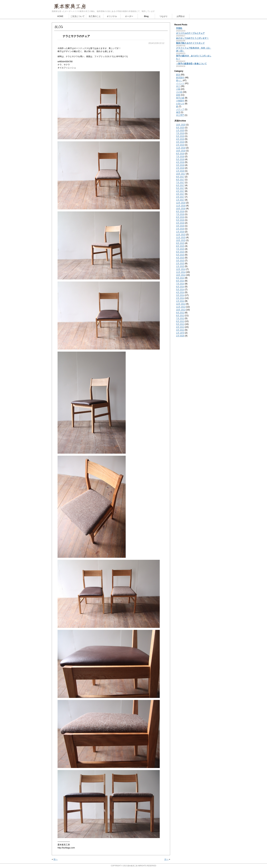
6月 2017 (180, 185)
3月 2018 (180, 165)
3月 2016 (180, 226)
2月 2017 (180, 197)
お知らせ (180, 104)
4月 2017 (180, 191)
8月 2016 (180, 211)
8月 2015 (180, 246)
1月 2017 (180, 200)
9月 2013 (180, 313)
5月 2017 (180, 188)
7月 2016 (180, 214)
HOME (60, 16)
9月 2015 (180, 243)
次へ (166, 859)
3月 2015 (180, 261)
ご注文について (77, 16)
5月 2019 (180, 136)
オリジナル (112, 16)
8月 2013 (180, 316)
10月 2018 (181, 151)
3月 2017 (180, 194)
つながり (163, 16)
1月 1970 (180, 333)
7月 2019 (180, 133)
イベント (180, 83)
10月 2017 (181, 174)
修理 (178, 112)
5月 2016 (180, 220)
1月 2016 (180, 232)
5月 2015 (180, 255)
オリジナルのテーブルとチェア (190, 33)
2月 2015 (180, 263)
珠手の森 (180, 98)
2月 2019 (180, 145)
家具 (178, 75)
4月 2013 (180, 327)
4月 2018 (180, 162)
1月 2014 (180, 301)
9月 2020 (180, 128)
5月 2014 (180, 290)
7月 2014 (180, 284)
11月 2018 (181, 148)
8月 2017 (180, 180)
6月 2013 (180, 321)
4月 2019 (180, 139)
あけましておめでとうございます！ (192, 38)
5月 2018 (180, 159)
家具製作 (180, 78)
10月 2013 (181, 310)
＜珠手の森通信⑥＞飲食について (191, 64)
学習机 (179, 28)
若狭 (178, 95)
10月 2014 (181, 275)
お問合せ (181, 16)
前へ (56, 859)
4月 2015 (180, 258)
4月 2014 (180, 292)
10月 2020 (181, 125)
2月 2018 (180, 168)
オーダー (129, 16)
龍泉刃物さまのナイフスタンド (190, 43)
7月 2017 (180, 183)
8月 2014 (180, 281)
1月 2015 (180, 266)
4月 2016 (180, 223)
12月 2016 (181, 203)
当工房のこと (95, 16)
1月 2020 (180, 130)
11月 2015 (181, 237)
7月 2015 (180, 249)
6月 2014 (180, 287)
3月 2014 (180, 295)
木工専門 (180, 115)
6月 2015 (180, 252)
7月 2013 (180, 318)
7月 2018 (180, 156)
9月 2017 (180, 177)
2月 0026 (180, 336)
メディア (180, 109)
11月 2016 (181, 206)
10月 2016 (181, 209)
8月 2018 (180, 154)
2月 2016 (180, 229)
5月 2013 (180, 324)
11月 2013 (181, 307)
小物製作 (180, 101)
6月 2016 (180, 217)
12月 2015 (181, 235)
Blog (146, 16)
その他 (179, 92)
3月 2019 (180, 142)
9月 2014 (180, 278)
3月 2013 (180, 330)
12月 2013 (181, 304)
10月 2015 (181, 240)
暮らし (179, 80)
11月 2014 (181, 272)
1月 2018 (180, 171)
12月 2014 (181, 269)
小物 (178, 89)
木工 (178, 86)
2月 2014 (180, 298)
